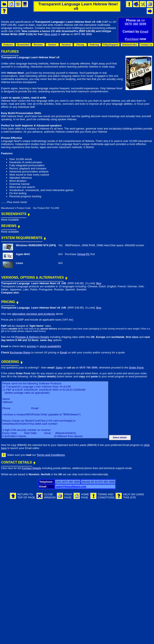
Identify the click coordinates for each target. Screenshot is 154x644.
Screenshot (23, 45)
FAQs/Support (111, 45)
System (52, 45)
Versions (66, 45)
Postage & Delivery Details (32, 337)
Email (144, 31)
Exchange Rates (20, 352)
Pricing (80, 45)
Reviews (38, 45)
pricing (31, 346)
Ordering (94, 45)
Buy (99, 283)
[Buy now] (51, 34)
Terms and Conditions (51, 455)
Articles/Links (129, 45)
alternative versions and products (33, 314)
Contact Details (31, 468)
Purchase (132, 39)
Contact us (146, 45)
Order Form (136, 368)
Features (8, 45)
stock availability (50, 346)
